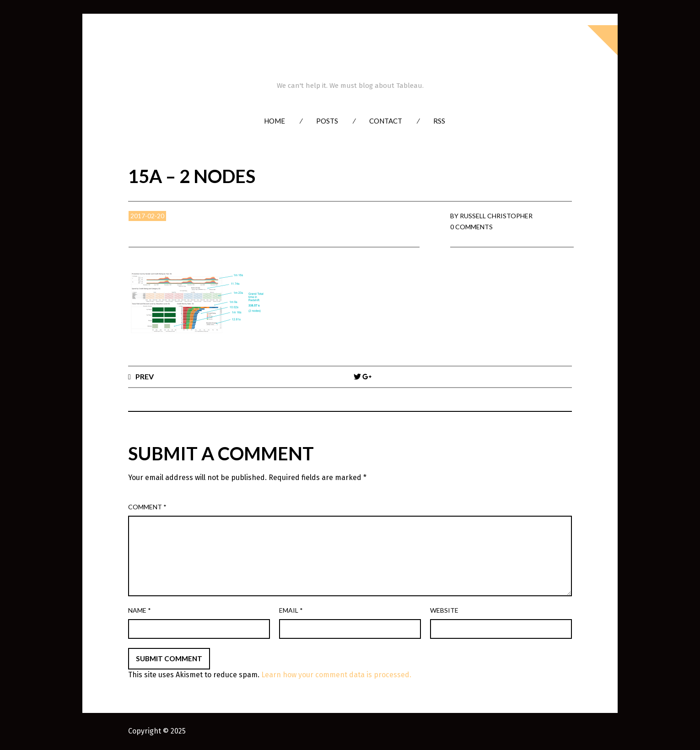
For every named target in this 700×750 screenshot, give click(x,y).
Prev (145, 376)
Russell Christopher (496, 216)
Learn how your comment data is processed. (336, 675)
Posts (327, 121)
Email (291, 610)
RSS (439, 121)
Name (140, 610)
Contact (386, 121)
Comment (147, 507)
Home (275, 121)
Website (444, 610)
